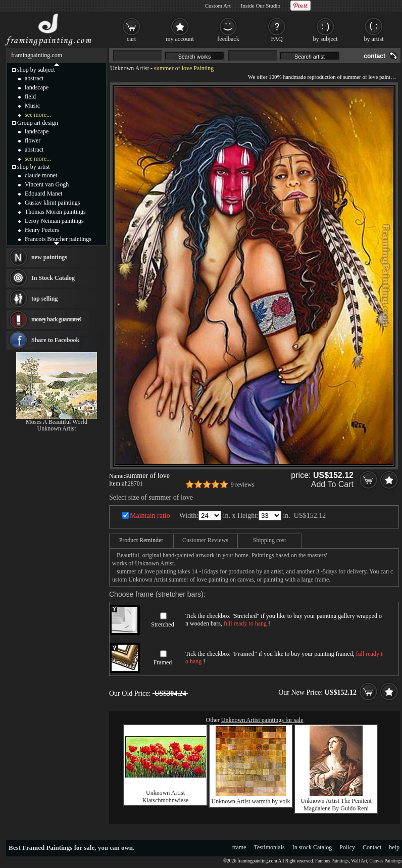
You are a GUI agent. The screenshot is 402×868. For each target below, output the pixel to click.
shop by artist (34, 167)
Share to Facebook (55, 340)
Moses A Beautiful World (57, 422)
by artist (374, 39)
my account (180, 39)
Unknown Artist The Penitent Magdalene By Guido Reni (336, 805)
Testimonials (269, 847)
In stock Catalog (312, 847)
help (394, 847)
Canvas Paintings (386, 861)
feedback (228, 39)
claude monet (41, 175)
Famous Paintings (332, 861)
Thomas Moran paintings (55, 212)
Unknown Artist (130, 68)
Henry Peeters (42, 230)
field (30, 97)
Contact (372, 847)
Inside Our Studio (261, 6)
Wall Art (359, 861)
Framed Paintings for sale (58, 848)
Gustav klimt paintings (52, 203)
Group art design (38, 123)
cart (131, 39)
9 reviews (242, 485)
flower (33, 140)
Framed (163, 662)
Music (32, 106)
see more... (38, 115)
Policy (347, 847)
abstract (34, 78)
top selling (44, 299)
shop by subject (36, 70)
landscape (37, 87)
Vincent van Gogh (47, 184)
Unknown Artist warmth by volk (251, 801)
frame (239, 847)
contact (374, 56)
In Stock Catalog (53, 278)
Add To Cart (332, 484)
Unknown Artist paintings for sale (262, 720)
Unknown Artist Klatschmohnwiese (165, 797)
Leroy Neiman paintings (54, 221)
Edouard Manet (43, 194)
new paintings (49, 257)
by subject (325, 39)
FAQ (277, 39)
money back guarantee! (56, 319)
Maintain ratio (150, 516)
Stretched (162, 624)
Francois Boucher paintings (58, 239)
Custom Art (218, 6)
